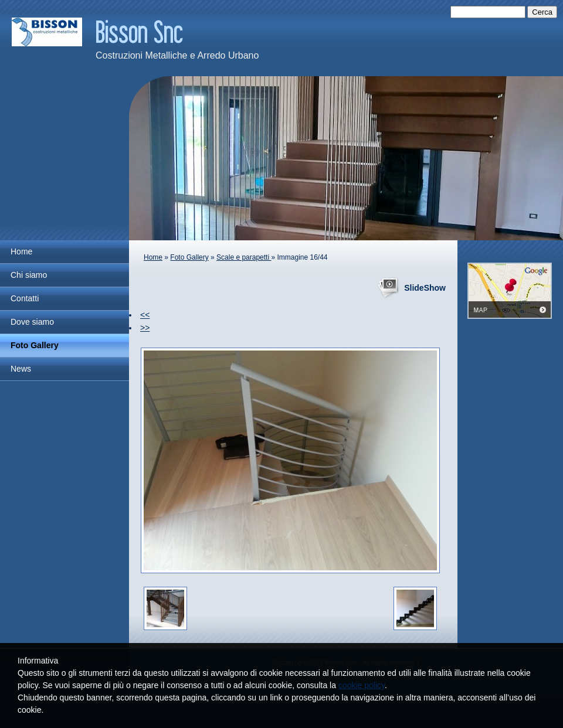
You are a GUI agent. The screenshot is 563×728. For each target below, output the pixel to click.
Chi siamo (29, 275)
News (21, 369)
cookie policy (362, 685)
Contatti (25, 298)
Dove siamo (32, 322)
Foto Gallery (35, 345)
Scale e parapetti (244, 257)
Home (21, 251)
